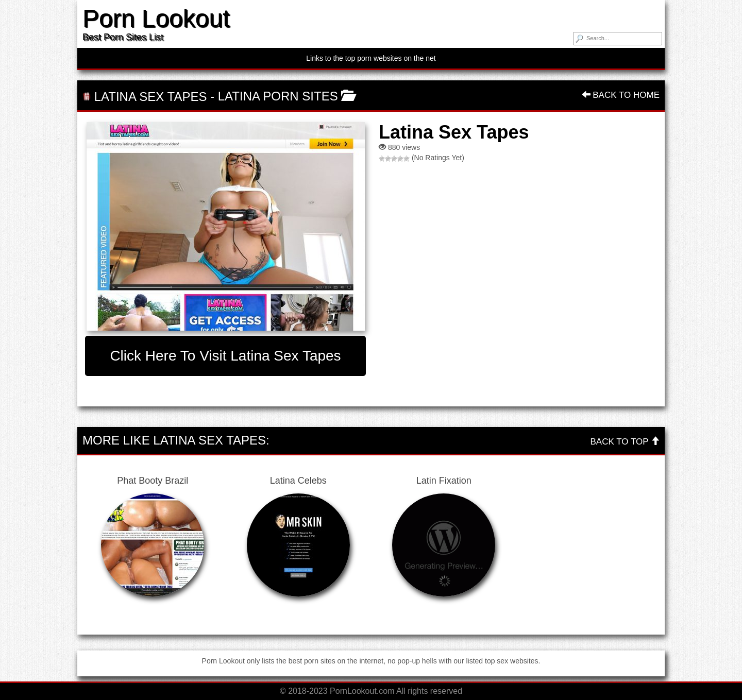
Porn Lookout (156, 18)
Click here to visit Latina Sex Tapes (225, 356)
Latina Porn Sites (278, 96)
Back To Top (625, 442)
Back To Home (621, 95)
